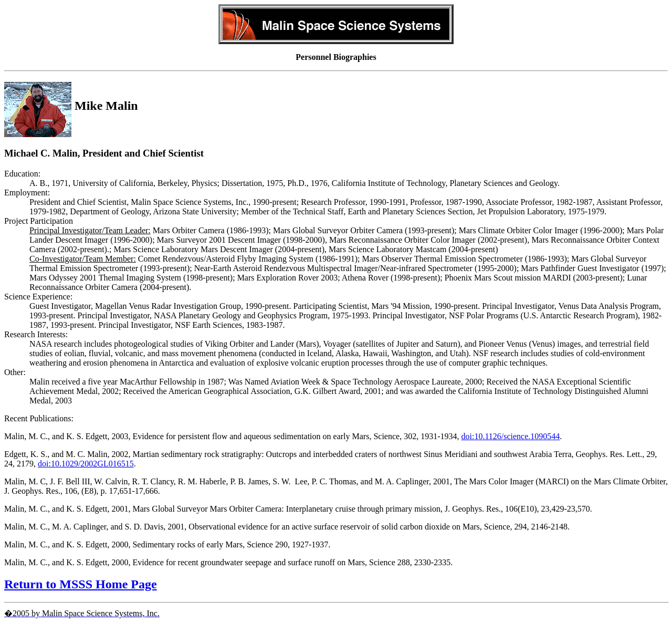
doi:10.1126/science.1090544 (511, 436)
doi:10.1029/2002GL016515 (86, 464)
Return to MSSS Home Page (81, 584)
